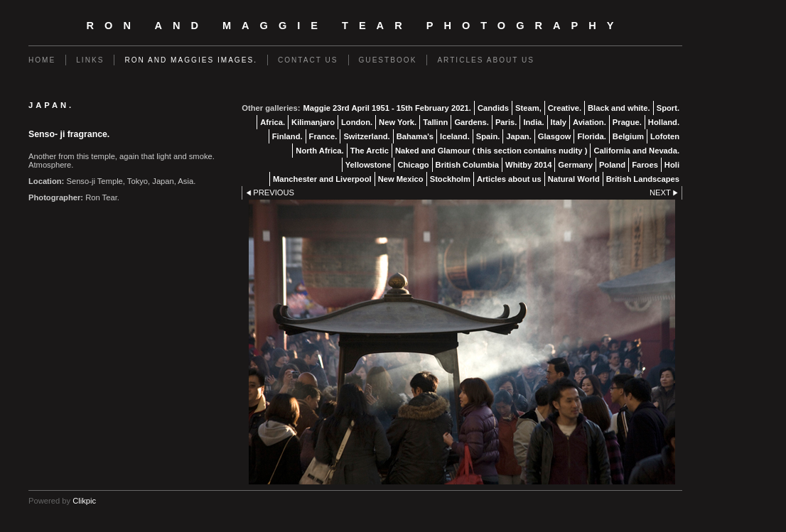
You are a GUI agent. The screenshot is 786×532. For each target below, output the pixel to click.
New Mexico (401, 179)
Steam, (528, 108)
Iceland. (455, 136)
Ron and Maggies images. (191, 60)
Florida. (591, 136)
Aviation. (589, 122)
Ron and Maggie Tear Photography (356, 26)
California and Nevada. (636, 151)
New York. (398, 122)
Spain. (488, 136)
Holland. (664, 122)
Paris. (506, 122)
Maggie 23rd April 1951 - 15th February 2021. (387, 108)
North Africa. (319, 151)
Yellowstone (368, 165)
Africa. (273, 122)
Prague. (627, 122)
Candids (493, 108)
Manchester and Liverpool (322, 179)
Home (42, 60)
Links (90, 60)
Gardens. (472, 122)
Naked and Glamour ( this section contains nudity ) (491, 151)
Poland (612, 165)
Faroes (645, 165)
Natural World (574, 179)
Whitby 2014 (528, 165)
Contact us (308, 60)
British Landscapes (643, 179)
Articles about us (486, 60)
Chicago (413, 165)
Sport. (668, 108)
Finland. (287, 136)
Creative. (565, 108)
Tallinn (435, 122)
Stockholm (450, 179)
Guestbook (388, 60)
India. (533, 122)
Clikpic (84, 501)
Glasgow (555, 136)
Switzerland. (366, 136)
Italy (559, 122)
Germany (575, 165)
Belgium (628, 136)
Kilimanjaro (313, 122)
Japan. (518, 136)
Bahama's (415, 136)
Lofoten (665, 136)
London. (357, 122)
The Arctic (370, 151)
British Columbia (468, 165)
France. (323, 136)
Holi (672, 165)
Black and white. (619, 108)
